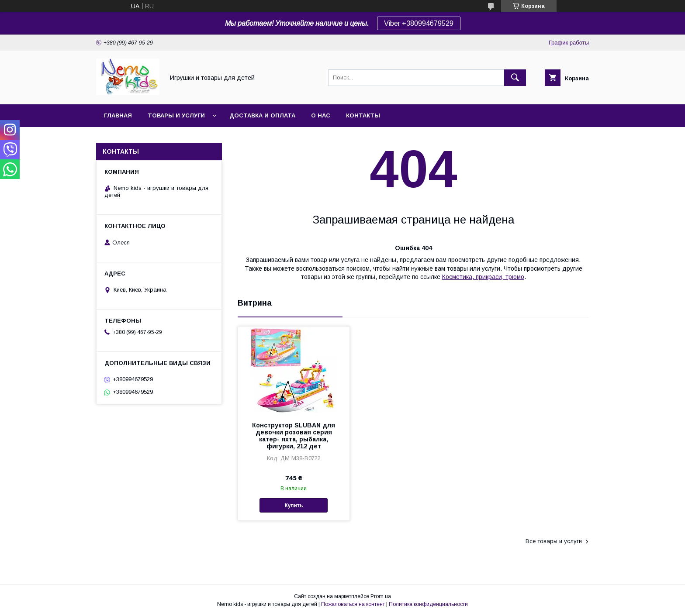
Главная (118, 115)
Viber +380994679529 (419, 23)
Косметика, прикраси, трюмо (483, 277)
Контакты (363, 115)
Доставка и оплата (262, 115)
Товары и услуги (176, 115)
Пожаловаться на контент (353, 604)
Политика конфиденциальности (428, 604)
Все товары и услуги (554, 541)
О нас (321, 115)
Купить (294, 506)
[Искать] (515, 78)
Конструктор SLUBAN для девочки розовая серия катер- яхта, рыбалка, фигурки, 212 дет (294, 436)
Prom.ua (381, 596)
